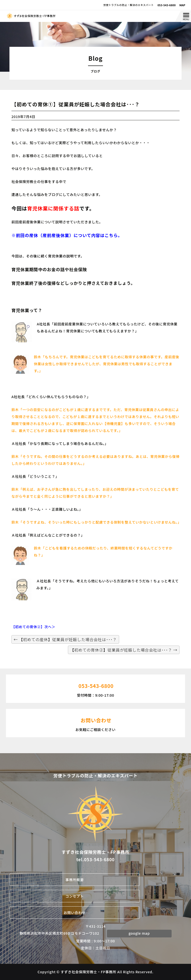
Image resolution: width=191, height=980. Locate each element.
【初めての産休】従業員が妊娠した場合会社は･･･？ (65, 639)
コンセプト (75, 896)
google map (139, 933)
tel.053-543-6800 (95, 859)
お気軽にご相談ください (95, 723)
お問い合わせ (75, 913)
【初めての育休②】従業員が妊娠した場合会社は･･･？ (124, 650)
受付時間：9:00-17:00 (95, 688)
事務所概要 (75, 880)
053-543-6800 (167, 5)
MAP (182, 5)
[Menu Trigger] (186, 16)
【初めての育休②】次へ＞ (33, 627)
